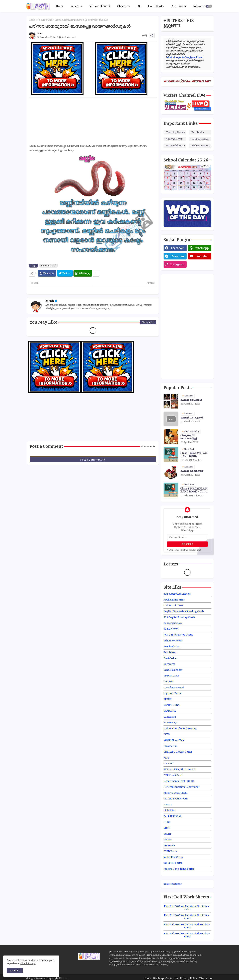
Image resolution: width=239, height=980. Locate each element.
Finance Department (175, 793)
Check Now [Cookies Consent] (27, 963)
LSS (139, 6)
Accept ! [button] (15, 970)
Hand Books (156, 6)
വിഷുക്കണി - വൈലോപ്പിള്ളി (189, 437)
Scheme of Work (173, 641)
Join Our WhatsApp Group (178, 635)
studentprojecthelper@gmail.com (185, 57)
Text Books (178, 6)
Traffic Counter (173, 884)
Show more (148, 322)
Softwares (199, 6)
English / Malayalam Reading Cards (184, 611)
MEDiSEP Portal (173, 863)
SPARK (167, 699)
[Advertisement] (93, 121)
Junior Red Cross (173, 857)
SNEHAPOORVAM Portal (178, 752)
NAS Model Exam (176, 146)
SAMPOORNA (172, 705)
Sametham (170, 717)
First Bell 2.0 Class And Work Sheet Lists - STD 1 (187, 908)
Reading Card (45, 20)
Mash (50, 301)
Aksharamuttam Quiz (201, 146)
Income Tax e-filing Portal (179, 869)
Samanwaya (171, 723)
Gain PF (168, 763)
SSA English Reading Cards (179, 617)
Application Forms (174, 600)
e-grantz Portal (173, 693)
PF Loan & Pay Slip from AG (179, 769)
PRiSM (167, 840)
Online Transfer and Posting (180, 728)
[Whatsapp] (83, 273)
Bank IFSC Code (173, 816)
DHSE (167, 822)
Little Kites (169, 810)
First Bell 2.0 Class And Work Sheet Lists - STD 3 (187, 926)
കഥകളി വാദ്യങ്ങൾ (192, 471)
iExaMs (168, 805)
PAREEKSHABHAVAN (176, 799)
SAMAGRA (170, 711)
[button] (209, 6)
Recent (75, 6)
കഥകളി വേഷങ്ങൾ (191, 400)
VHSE (167, 828)
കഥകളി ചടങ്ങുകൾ (191, 418)
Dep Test (169, 682)
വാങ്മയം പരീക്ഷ (200, 139)
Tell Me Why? (171, 629)
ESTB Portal (170, 851)
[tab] (60, 6)
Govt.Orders (170, 658)
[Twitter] (65, 273)
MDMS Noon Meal (174, 740)
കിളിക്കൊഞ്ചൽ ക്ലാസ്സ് (177, 594)
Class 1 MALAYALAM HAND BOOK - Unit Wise (194, 490)
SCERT (167, 834)
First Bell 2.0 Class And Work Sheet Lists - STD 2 (187, 917)
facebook (177, 248)
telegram (177, 256)
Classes (122, 6)
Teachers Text (174, 139)
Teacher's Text (172, 647)
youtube (202, 256)
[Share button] (96, 273)
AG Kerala (169, 845)
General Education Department (181, 787)
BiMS (167, 734)
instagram (177, 264)
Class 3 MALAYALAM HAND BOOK (194, 455)
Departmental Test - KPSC (179, 781)
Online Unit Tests (173, 605)
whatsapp (202, 248)
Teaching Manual (176, 132)
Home (60, 6)
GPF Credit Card (173, 775)
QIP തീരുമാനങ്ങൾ (174, 687)
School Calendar (173, 670)
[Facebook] (47, 273)
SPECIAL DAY (171, 676)
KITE (166, 758)
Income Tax (170, 746)
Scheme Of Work (100, 6)
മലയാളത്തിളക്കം (173, 623)
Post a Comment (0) (93, 460)
